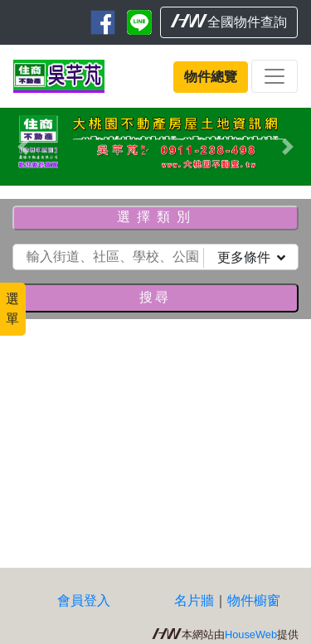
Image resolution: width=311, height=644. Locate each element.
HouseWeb (251, 634)
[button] (23, 147)
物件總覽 (211, 77)
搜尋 (155, 297)
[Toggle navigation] (275, 76)
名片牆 (194, 600)
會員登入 (84, 600)
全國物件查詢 (229, 22)
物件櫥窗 (254, 600)
